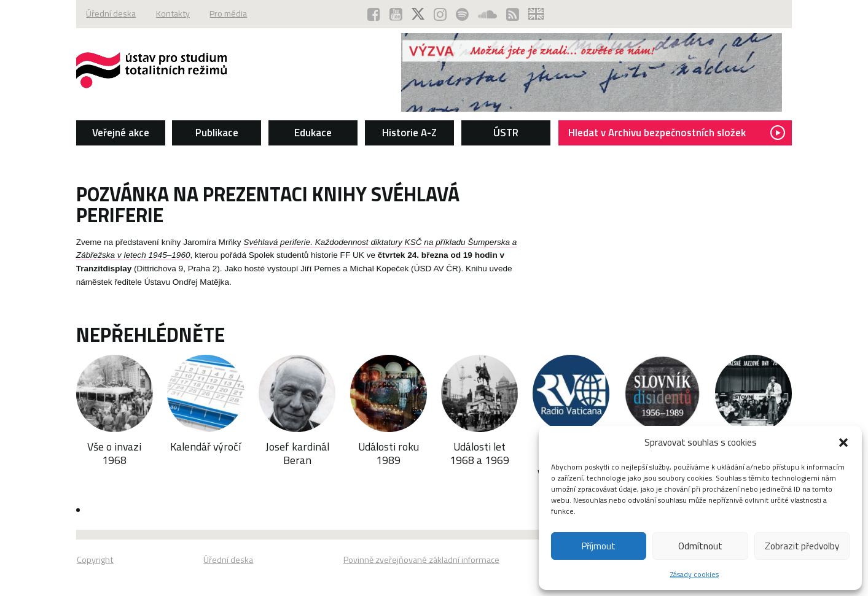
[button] (843, 443)
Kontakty (166, 14)
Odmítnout (700, 546)
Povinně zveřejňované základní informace (421, 562)
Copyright (84, 562)
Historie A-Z (409, 133)
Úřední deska (101, 14)
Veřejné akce (111, 133)
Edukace (309, 133)
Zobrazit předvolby (802, 546)
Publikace (210, 133)
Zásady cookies (694, 574)
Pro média (225, 14)
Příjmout (599, 546)
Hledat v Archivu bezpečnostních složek (684, 133)
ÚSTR (508, 133)
